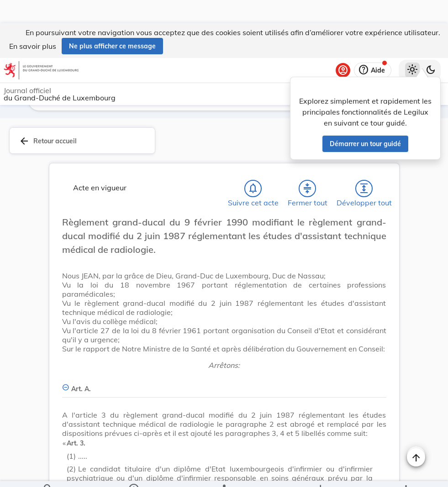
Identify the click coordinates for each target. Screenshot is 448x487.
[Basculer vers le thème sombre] (431, 47)
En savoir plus (33, 23)
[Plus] (406, 472)
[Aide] (373, 47)
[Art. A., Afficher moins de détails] (224, 360)
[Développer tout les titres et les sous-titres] (364, 165)
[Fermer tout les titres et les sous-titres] (307, 165)
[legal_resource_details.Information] (134, 472)
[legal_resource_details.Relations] (224, 472)
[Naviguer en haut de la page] (416, 434)
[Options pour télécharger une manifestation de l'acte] (320, 472)
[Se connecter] (343, 47)
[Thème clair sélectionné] (412, 47)
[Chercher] (48, 472)
